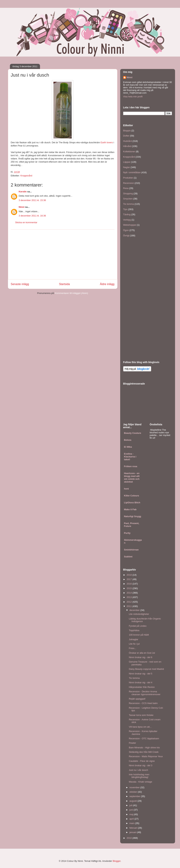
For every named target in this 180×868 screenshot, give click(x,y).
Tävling (127, 214)
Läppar (127, 162)
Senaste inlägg (20, 284)
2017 (130, 579)
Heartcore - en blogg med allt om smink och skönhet (132, 478)
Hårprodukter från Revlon (142, 687)
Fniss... (133, 648)
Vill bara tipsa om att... (140, 727)
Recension (129, 183)
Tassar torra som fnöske (141, 715)
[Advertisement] (63, 254)
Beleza (128, 440)
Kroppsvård (26, 176)
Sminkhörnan (131, 550)
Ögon (126, 230)
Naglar (127, 167)
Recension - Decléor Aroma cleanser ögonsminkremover (145, 693)
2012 (130, 602)
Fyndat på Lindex (138, 626)
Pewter (132, 743)
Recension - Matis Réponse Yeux (146, 756)
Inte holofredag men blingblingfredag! (139, 776)
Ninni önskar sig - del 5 (141, 674)
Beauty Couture (133, 433)
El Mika (128, 447)
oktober (134, 792)
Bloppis (127, 131)
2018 (130, 575)
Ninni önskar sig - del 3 (141, 765)
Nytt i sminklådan (132, 172)
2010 (130, 838)
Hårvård (127, 146)
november (135, 787)
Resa (126, 188)
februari (134, 828)
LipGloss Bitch (132, 503)
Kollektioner (129, 151)
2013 (130, 597)
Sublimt (128, 557)
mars (132, 823)
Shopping (128, 194)
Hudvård (128, 141)
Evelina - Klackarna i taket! (130, 457)
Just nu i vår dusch (138, 770)
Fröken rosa (131, 466)
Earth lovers (107, 142)
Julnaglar (134, 639)
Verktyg (127, 220)
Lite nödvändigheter (139, 614)
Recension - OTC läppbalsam (144, 738)
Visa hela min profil (133, 97)
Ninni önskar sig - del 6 (141, 657)
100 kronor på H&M (139, 635)
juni (132, 810)
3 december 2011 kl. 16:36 (32, 216)
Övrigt (126, 236)
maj (132, 814)
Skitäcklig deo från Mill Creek (144, 752)
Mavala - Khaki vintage (141, 782)
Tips (125, 209)
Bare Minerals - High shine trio (144, 748)
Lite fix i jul (134, 644)
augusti (133, 801)
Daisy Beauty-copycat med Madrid (146, 669)
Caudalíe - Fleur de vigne (142, 761)
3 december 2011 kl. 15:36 (32, 200)
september (135, 796)
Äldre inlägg (107, 284)
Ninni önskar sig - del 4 (141, 682)
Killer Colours (132, 496)
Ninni (22, 207)
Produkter (128, 178)
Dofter (126, 136)
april (132, 819)
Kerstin (23, 192)
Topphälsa (134, 630)
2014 (130, 593)
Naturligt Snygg (133, 516)
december (135, 610)
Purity (127, 533)
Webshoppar (130, 225)
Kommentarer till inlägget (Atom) (72, 293)
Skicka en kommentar (26, 222)
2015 (130, 588)
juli (131, 805)
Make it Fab (130, 509)
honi (126, 489)
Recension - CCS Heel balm (143, 703)
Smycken (128, 199)
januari (133, 832)
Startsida (64, 284)
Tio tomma (129, 204)
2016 (130, 584)
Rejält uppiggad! (137, 699)
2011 (130, 606)
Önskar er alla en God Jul (142, 653)
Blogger (117, 861)
